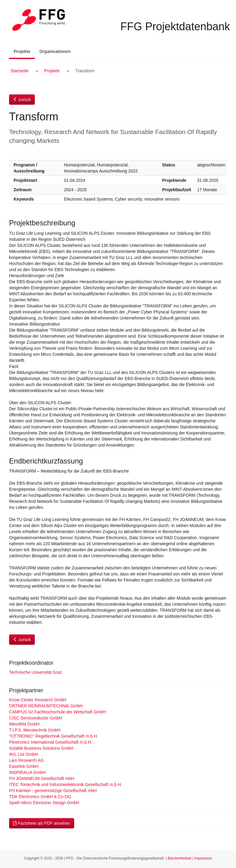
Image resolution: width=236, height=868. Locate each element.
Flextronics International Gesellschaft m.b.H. (51, 742)
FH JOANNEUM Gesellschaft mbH (42, 778)
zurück (22, 100)
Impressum (203, 858)
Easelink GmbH (24, 766)
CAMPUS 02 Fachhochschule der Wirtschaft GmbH (57, 712)
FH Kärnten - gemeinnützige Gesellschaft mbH (53, 791)
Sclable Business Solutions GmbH (41, 748)
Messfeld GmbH (24, 724)
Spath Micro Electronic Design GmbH (44, 803)
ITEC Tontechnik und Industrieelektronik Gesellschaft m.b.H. (66, 784)
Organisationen (55, 51)
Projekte (24, 51)
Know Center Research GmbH (38, 700)
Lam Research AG (26, 760)
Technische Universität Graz (35, 672)
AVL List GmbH (23, 754)
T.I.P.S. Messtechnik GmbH (35, 730)
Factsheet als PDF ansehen (42, 823)
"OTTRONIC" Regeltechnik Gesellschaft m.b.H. (54, 736)
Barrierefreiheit (180, 858)
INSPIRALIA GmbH (27, 772)
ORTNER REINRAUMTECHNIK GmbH (46, 706)
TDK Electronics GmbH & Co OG (40, 797)
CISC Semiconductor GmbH (36, 718)
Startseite (20, 71)
